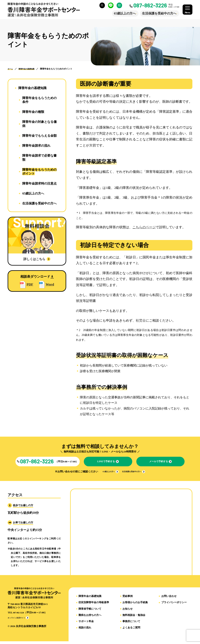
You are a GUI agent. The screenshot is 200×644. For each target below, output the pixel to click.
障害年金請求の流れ (36, 146)
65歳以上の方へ (122, 13)
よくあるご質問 (131, 630)
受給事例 (128, 599)
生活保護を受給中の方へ (156, 13)
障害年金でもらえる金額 (39, 136)
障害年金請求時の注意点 (39, 183)
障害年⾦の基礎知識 (32, 88)
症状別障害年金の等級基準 (94, 605)
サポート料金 (86, 624)
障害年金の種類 (33, 112)
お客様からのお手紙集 (135, 605)
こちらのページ (144, 227)
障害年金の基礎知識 (90, 599)
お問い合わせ (169, 599)
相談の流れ (85, 630)
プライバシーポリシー (174, 605)
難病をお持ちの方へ (90, 618)
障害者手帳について (90, 611)
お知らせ (128, 611)
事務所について (131, 624)
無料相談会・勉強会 (134, 618)
